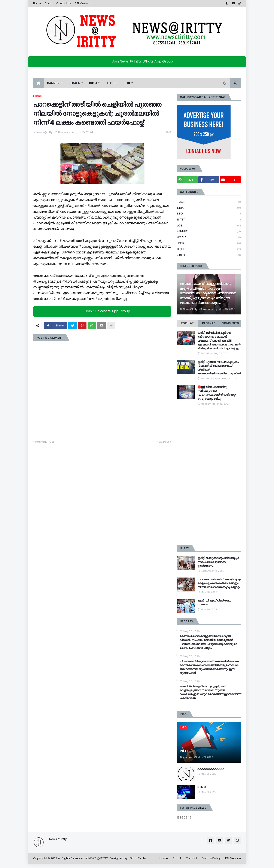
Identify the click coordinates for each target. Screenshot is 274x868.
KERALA (209, 237)
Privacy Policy (211, 858)
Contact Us (64, 3)
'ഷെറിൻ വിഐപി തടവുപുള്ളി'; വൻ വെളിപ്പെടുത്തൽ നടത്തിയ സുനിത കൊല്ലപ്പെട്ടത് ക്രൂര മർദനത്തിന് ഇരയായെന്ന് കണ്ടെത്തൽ (210, 692)
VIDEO (209, 255)
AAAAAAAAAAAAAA (211, 769)
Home (37, 3)
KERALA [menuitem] (74, 83)
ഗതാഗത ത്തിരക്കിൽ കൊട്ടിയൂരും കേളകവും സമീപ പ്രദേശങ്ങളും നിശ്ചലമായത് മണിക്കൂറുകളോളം (219, 583)
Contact (191, 858)
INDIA (209, 208)
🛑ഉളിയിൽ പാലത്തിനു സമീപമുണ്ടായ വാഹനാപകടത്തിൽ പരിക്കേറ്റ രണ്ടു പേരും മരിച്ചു (216, 393)
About (49, 3)
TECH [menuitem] (111, 83)
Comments (230, 323)
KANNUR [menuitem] (53, 83)
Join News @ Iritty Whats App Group (138, 61)
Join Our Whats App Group (103, 311)
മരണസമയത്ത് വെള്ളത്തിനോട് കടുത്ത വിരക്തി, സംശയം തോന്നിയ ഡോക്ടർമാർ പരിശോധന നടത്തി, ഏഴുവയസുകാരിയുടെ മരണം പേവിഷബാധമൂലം (208, 293)
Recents (209, 323)
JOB (209, 226)
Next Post (163, 442)
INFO (209, 214)
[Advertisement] (209, 475)
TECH (209, 249)
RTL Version (82, 3)
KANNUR (209, 232)
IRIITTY (209, 220)
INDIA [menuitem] (93, 83)
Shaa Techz (138, 858)
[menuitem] (39, 83)
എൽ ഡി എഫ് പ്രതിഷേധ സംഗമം (214, 603)
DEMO (202, 787)
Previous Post (45, 442)
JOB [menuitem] (127, 83)
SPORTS (209, 243)
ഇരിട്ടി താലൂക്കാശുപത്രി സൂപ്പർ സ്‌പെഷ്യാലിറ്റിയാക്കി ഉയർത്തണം (218, 562)
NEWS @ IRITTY (98, 858)
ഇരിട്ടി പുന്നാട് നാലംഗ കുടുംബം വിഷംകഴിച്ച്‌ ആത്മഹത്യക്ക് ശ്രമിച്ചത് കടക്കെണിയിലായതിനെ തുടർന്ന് (219, 368)
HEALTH (209, 202)
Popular (187, 323)
